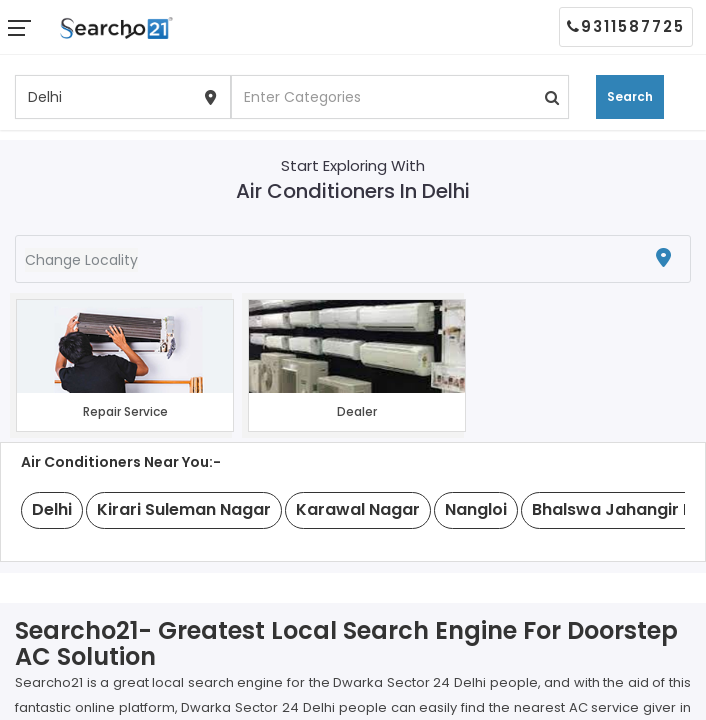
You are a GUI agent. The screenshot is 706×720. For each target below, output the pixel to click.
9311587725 (626, 26)
